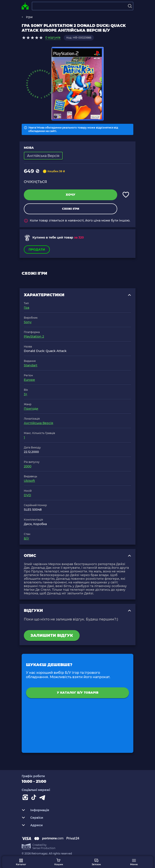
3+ (26, 394)
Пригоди (31, 409)
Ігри (29, 17)
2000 (28, 466)
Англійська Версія (39, 423)
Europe (29, 380)
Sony (28, 322)
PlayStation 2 (34, 336)
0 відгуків (53, 37)
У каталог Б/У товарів (78, 693)
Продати (37, 250)
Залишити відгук (52, 635)
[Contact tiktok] (35, 798)
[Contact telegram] (43, 798)
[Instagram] (26, 798)
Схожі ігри (71, 209)
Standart (31, 365)
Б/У (27, 538)
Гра (27, 308)
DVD (27, 495)
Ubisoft (29, 481)
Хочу (71, 195)
